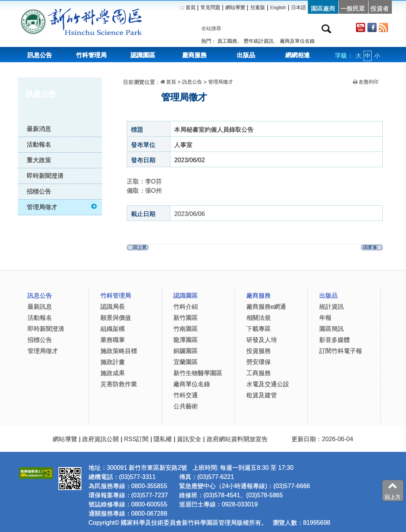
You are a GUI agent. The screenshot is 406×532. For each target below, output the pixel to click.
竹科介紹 (186, 307)
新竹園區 (186, 318)
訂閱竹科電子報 (341, 351)
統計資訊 (332, 307)
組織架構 (113, 329)
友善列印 (366, 82)
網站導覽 (235, 7)
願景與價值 (116, 318)
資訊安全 (189, 439)
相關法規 (259, 318)
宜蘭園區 (186, 362)
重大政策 (39, 160)
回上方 (393, 490)
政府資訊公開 (100, 439)
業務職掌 (113, 340)
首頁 (190, 7)
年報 (325, 318)
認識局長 (113, 307)
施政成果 (113, 373)
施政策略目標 (119, 351)
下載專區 (259, 329)
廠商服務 (194, 55)
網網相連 (298, 55)
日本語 (298, 7)
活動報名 (39, 144)
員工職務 (227, 41)
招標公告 (39, 191)
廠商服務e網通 (266, 307)
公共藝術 (186, 406)
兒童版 (258, 7)
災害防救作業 (119, 384)
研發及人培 (262, 340)
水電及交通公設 (268, 384)
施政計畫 (113, 362)
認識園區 (143, 55)
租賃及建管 (262, 395)
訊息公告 (40, 55)
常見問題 (210, 7)
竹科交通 (186, 395)
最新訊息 (40, 307)
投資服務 (259, 351)
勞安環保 (259, 362)
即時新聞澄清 (45, 176)
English (278, 7)
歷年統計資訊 (259, 41)
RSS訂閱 (136, 439)
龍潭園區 (186, 340)
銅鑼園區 (186, 351)
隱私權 (163, 439)
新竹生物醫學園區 (198, 373)
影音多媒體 (335, 340)
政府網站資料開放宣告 (237, 439)
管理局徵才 (62, 207)
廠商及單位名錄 (297, 41)
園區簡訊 (332, 329)
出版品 (246, 55)
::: (108, 72)
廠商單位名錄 (192, 384)
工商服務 (259, 373)
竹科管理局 (91, 55)
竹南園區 (186, 329)
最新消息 (39, 129)
